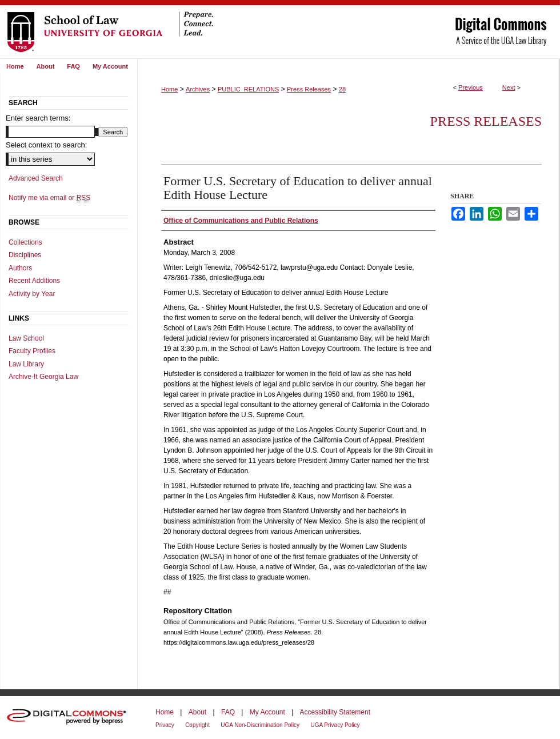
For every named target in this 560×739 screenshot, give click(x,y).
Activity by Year (32, 294)
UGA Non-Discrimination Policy (260, 725)
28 (342, 89)
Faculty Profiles (32, 351)
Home (169, 89)
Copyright (197, 725)
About (197, 712)
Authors (20, 268)
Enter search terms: (38, 118)
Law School (26, 338)
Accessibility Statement (335, 712)
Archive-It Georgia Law (43, 377)
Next (509, 87)
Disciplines (25, 255)
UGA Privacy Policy (335, 725)
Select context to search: (46, 145)
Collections (25, 242)
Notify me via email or (49, 198)
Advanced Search (36, 178)
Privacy (165, 725)
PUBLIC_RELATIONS (248, 89)
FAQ (228, 712)
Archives (198, 89)
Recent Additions (34, 281)
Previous (471, 87)
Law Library (26, 364)
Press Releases (309, 89)
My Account (267, 712)
